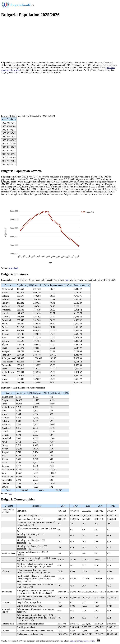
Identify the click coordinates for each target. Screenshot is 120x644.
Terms (93, 641)
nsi (67, 280)
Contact (73, 641)
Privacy (80, 641)
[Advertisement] (60, 40)
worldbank (14, 268)
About (87, 641)
